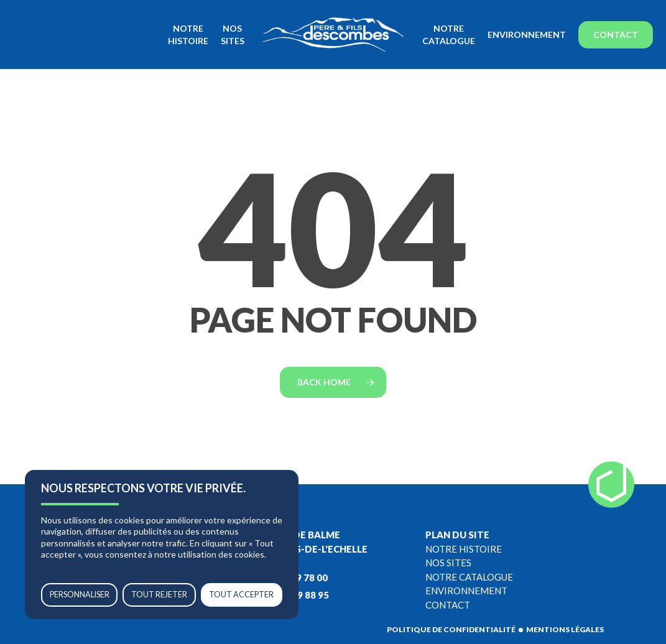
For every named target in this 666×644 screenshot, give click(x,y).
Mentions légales (565, 629)
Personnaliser (80, 595)
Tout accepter (241, 595)
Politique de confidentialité (451, 629)
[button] (642, 7)
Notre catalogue (469, 577)
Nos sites (448, 563)
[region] (162, 545)
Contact (448, 605)
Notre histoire (464, 549)
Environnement (466, 591)
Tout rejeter (159, 595)
